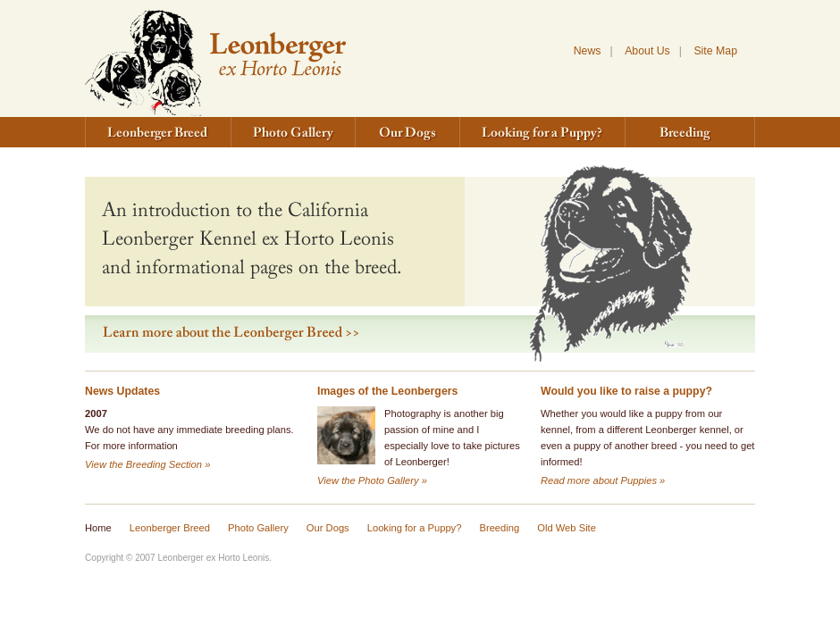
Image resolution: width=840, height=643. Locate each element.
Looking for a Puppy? (543, 132)
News (588, 51)
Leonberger (215, 58)
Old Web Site (567, 528)
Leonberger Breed (158, 132)
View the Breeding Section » (147, 464)
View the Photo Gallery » (372, 480)
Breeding (690, 132)
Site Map (715, 51)
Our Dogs (408, 132)
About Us (647, 51)
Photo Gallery (294, 132)
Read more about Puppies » (603, 480)
